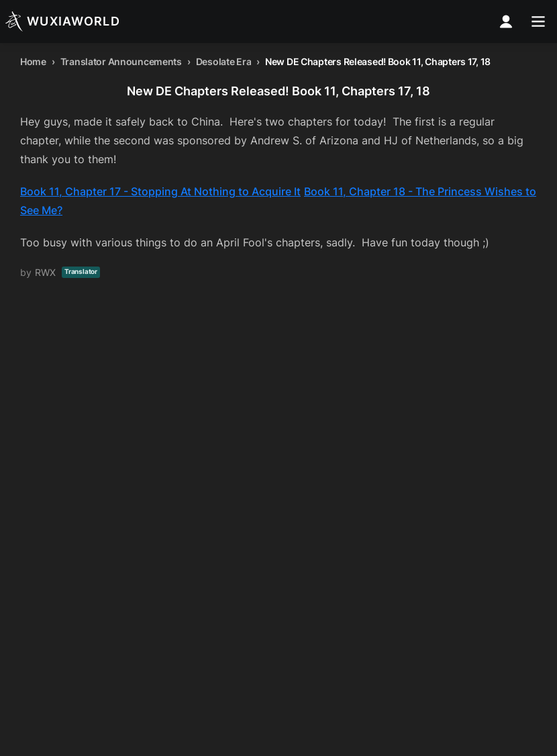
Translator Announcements (121, 61)
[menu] (538, 21)
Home (33, 61)
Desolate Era (224, 61)
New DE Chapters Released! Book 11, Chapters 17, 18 (378, 61)
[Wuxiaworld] (63, 21)
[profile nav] (506, 21)
